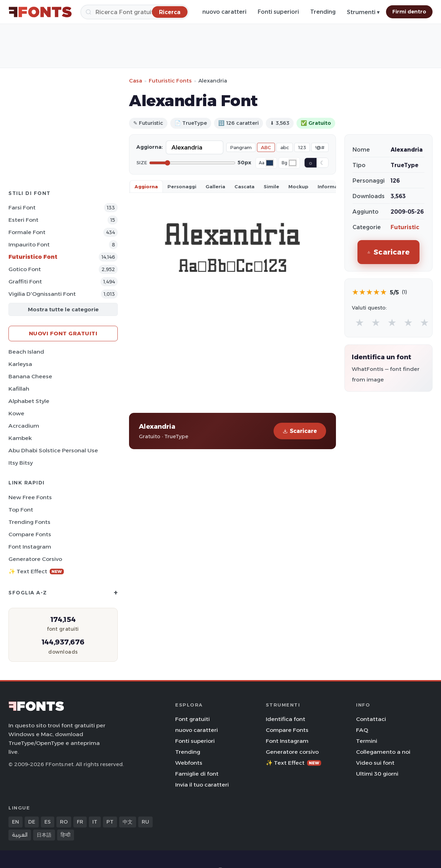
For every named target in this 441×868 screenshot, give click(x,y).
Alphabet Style (29, 401)
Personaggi (182, 187)
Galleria (215, 187)
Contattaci (371, 719)
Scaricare (300, 431)
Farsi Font (22, 207)
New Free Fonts (30, 497)
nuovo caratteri (224, 12)
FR (80, 822)
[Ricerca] (135, 12)
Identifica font (286, 719)
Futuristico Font (33, 257)
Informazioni (334, 187)
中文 (128, 822)
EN (16, 822)
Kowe (16, 413)
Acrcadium (24, 426)
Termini (367, 741)
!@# (320, 147)
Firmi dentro (409, 12)
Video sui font (375, 763)
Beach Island (26, 352)
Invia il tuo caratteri (202, 785)
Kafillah (19, 389)
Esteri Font (23, 220)
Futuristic (405, 227)
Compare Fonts (30, 534)
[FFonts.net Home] (40, 12)
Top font (21, 510)
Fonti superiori (278, 12)
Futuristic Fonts (170, 81)
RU (145, 822)
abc (285, 147)
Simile (271, 187)
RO (64, 822)
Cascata (244, 187)
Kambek (20, 438)
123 (302, 147)
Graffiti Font (25, 282)
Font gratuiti (192, 719)
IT (95, 822)
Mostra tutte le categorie (63, 309)
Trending (323, 12)
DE (32, 822)
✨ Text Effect (36, 571)
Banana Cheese (30, 376)
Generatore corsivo (35, 559)
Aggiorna (146, 187)
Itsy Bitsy (21, 463)
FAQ (362, 730)
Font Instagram (30, 547)
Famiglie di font (197, 774)
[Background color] (293, 163)
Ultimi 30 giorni (377, 774)
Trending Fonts (29, 522)
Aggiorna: (150, 147)
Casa (136, 81)
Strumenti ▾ (363, 12)
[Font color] (270, 163)
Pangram (241, 147)
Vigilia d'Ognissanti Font (42, 294)
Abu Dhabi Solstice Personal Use (53, 450)
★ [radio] (360, 322)
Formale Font (27, 232)
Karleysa (20, 364)
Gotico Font (25, 269)
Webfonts (189, 763)
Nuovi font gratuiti (63, 333)
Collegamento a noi (383, 752)
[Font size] (192, 163)
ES (48, 822)
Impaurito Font (29, 244)
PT (110, 822)
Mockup (298, 187)
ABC (266, 147)
